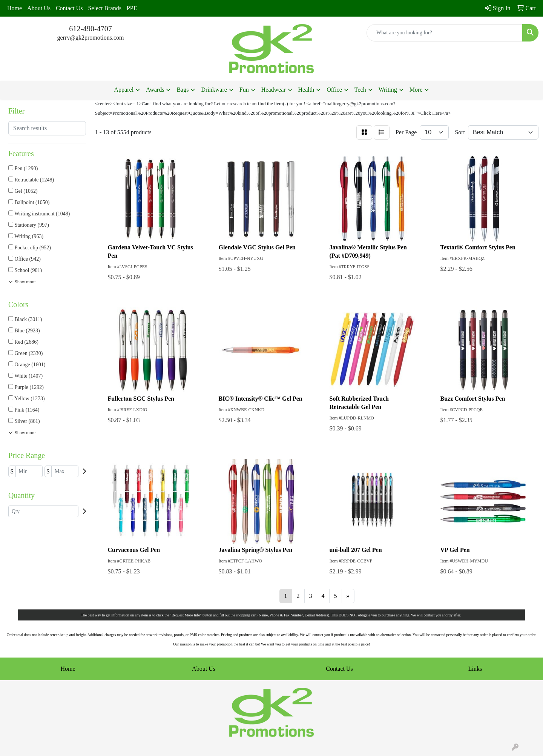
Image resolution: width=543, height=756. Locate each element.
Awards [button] (155, 90)
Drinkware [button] (214, 90)
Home (15, 8)
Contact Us (69, 8)
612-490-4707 (90, 29)
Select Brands (104, 8)
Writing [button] (388, 90)
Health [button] (306, 90)
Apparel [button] (124, 90)
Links (475, 669)
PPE (132, 8)
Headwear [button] (274, 90)
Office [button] (334, 90)
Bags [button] (183, 90)
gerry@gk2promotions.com (91, 38)
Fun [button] (244, 90)
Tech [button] (360, 90)
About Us (39, 8)
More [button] (416, 90)
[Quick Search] (445, 33)
